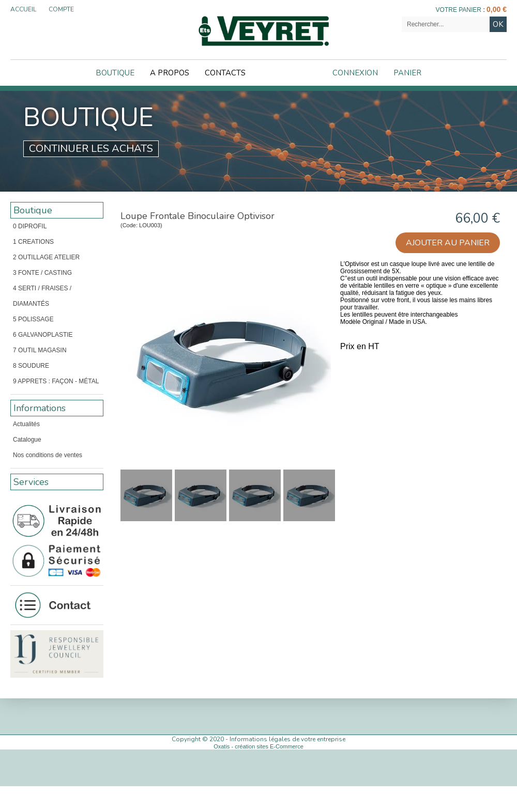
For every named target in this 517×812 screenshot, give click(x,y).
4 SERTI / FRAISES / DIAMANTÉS (42, 296)
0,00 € (497, 9)
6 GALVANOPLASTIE (43, 335)
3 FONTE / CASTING (42, 273)
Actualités (26, 424)
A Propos (170, 73)
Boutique (115, 73)
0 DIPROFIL (30, 226)
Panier (407, 73)
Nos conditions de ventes (48, 455)
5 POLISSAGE (33, 319)
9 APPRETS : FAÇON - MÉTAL (56, 381)
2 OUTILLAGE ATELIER (46, 257)
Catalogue (27, 440)
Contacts (225, 73)
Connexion (355, 73)
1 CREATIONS (33, 242)
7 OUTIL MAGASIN (40, 350)
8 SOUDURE (31, 366)
